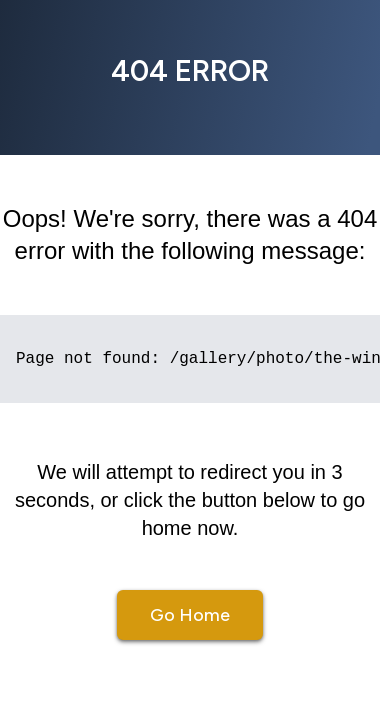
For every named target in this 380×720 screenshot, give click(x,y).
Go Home (190, 615)
